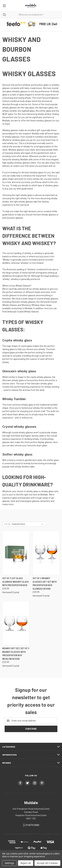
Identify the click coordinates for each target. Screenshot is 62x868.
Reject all (26, 863)
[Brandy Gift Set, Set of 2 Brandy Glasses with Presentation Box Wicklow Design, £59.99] (16, 623)
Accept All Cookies (47, 863)
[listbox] (28, 524)
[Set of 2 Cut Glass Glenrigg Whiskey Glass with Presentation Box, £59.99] (16, 553)
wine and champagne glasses (25, 501)
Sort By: (8, 524)
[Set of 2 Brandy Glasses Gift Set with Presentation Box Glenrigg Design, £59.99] (46, 553)
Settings (9, 863)
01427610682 (32, 825)
